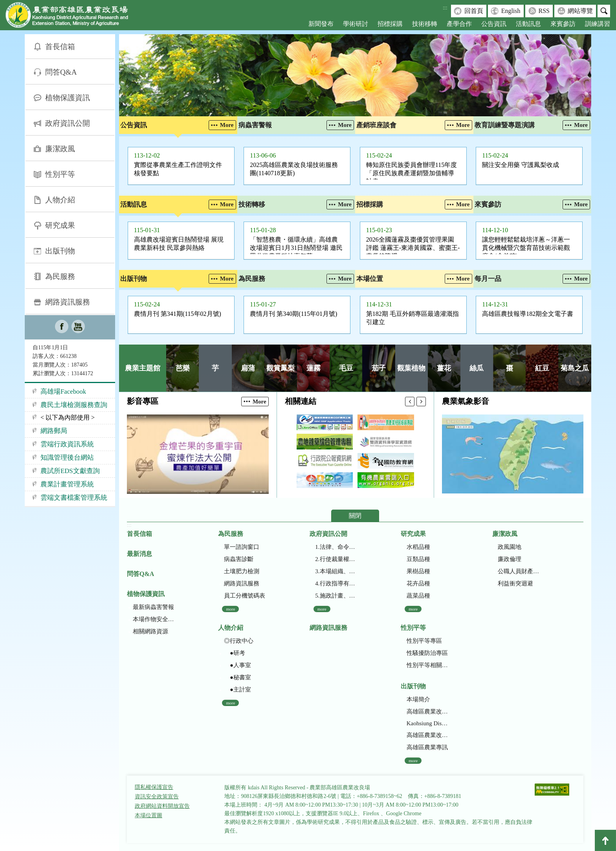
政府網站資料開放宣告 (162, 806)
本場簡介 (418, 699)
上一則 (410, 402)
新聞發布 (321, 24)
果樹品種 (418, 571)
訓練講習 (598, 24)
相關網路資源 (150, 631)
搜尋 (604, 11)
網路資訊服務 (68, 302)
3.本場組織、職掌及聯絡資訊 (336, 571)
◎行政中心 (239, 641)
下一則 (421, 402)
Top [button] (605, 840)
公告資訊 (494, 24)
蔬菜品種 (418, 596)
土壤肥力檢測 (242, 571)
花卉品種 (418, 583)
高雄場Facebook (63, 392)
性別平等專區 (424, 641)
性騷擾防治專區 (427, 653)
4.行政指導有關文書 (336, 583)
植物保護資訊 (68, 98)
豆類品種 (418, 559)
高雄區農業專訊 (427, 747)
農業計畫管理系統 (67, 484)
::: (445, 8)
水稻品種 (418, 547)
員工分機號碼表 (245, 596)
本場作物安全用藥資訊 (153, 619)
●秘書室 (237, 677)
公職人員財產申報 (518, 571)
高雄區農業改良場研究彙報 (427, 712)
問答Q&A (61, 72)
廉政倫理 (510, 559)
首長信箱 (60, 47)
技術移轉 (425, 24)
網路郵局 (54, 431)
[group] (355, 75)
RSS (544, 11)
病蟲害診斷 (239, 559)
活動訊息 (528, 24)
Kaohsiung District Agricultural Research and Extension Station (427, 723)
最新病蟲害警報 (153, 607)
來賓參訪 (563, 24)
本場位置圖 (148, 815)
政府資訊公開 (68, 123)
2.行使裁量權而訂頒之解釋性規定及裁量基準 (336, 559)
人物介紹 (60, 200)
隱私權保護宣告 (154, 787)
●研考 (235, 653)
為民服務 (60, 276)
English (511, 11)
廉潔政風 (60, 149)
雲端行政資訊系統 (67, 444)
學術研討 (356, 24)
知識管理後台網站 (67, 458)
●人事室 (237, 665)
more (230, 609)
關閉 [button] (355, 516)
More (227, 125)
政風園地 (510, 547)
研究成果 (60, 225)
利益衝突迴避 (515, 583)
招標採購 (390, 24)
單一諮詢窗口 (242, 547)
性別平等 (60, 174)
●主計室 (237, 690)
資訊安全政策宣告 (157, 797)
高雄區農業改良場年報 (427, 735)
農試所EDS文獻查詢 (70, 471)
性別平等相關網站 (427, 665)
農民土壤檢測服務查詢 (74, 405)
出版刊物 (60, 251)
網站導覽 (580, 11)
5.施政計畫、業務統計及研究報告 (336, 596)
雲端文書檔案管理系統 (74, 498)
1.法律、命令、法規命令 (336, 547)
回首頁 (474, 11)
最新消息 (139, 554)
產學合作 (459, 24)
